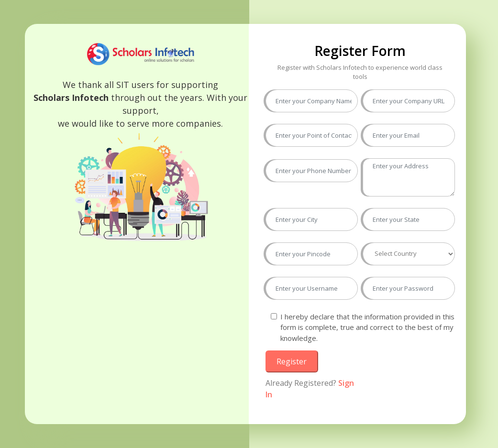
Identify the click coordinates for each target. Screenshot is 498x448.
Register (292, 361)
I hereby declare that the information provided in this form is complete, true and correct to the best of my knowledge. (367, 327)
